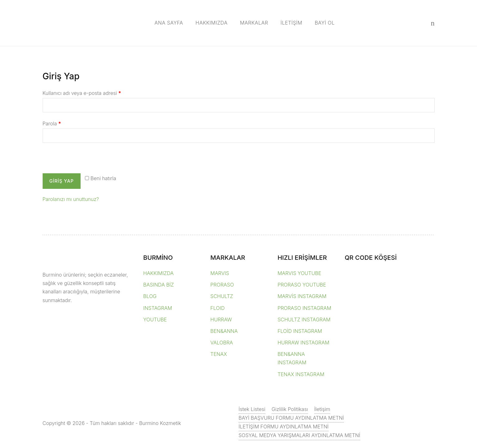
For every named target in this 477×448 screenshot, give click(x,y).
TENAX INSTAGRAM (301, 374)
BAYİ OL (325, 23)
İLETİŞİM (292, 23)
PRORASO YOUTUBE (302, 285)
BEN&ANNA (224, 331)
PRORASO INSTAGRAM (304, 308)
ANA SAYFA (169, 23)
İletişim (322, 409)
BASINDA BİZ (158, 285)
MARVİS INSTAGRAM (302, 296)
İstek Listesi (252, 409)
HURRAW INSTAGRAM (304, 343)
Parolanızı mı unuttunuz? (71, 199)
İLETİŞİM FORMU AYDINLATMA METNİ (284, 427)
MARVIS (220, 273)
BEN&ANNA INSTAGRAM (292, 358)
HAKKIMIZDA (211, 23)
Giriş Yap (62, 181)
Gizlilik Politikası (290, 409)
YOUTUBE (155, 320)
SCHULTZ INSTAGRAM (304, 320)
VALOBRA (222, 343)
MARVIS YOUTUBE (299, 273)
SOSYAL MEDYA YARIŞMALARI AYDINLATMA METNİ (299, 435)
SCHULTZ (222, 296)
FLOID (217, 308)
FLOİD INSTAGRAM (300, 331)
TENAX (219, 354)
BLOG (150, 296)
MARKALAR (254, 23)
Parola (52, 124)
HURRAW (221, 320)
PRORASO (222, 285)
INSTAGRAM (158, 308)
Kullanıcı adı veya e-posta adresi (82, 93)
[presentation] (85, 160)
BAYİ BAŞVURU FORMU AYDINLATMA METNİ (291, 418)
